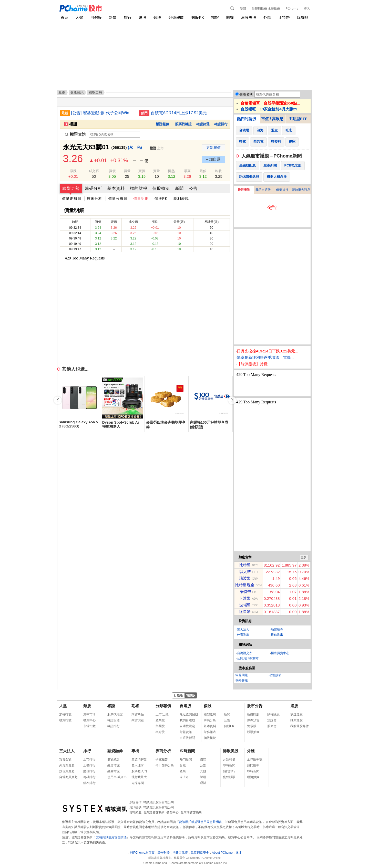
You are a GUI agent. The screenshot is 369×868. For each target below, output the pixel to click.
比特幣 (284, 17)
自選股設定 (187, 726)
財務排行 (89, 771)
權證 (215, 17)
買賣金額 (65, 759)
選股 (142, 17)
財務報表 (210, 732)
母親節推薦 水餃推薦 (266, 8)
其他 (203, 771)
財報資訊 (186, 732)
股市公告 (255, 706)
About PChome (222, 853)
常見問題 (242, 675)
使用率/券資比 (117, 777)
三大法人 (243, 630)
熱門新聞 (186, 759)
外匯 (267, 17)
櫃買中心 (89, 720)
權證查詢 (75, 134)
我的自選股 (263, 190)
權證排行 (221, 124)
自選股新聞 (187, 738)
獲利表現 (181, 198)
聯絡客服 (242, 680)
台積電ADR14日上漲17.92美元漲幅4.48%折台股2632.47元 (183, 113)
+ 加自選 (213, 159)
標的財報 (139, 188)
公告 (193, 188)
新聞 (243, 8)
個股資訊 (77, 92)
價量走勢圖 (72, 198)
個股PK (198, 17)
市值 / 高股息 (272, 119)
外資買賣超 (67, 765)
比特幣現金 (245, 585)
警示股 (252, 726)
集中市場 (89, 714)
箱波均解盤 (139, 759)
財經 (203, 777)
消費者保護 (180, 853)
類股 (157, 17)
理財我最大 (139, 777)
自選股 (96, 17)
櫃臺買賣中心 (280, 653)
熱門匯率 (253, 765)
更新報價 (213, 148)
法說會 (272, 720)
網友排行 (89, 783)
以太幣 (245, 572)
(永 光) (135, 147)
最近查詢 (244, 190)
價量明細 (141, 198)
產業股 (160, 720)
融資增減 (114, 765)
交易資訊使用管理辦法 (111, 837)
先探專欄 (138, 783)
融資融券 (277, 630)
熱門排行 (229, 771)
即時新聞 (187, 751)
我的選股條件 (300, 726)
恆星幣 (245, 611)
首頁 (64, 17)
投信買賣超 (67, 771)
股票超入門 (139, 771)
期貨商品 (138, 714)
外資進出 (243, 635)
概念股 (160, 732)
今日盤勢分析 (165, 765)
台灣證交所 (245, 653)
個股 (208, 706)
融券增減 (114, 771)
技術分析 (95, 198)
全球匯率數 (255, 759)
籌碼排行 (89, 777)
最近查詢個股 (189, 714)
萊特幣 (245, 592)
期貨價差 (138, 720)
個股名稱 (246, 94)
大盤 (79, 17)
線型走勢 (71, 188)
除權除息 (273, 714)
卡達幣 (245, 598)
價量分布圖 (118, 198)
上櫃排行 (89, 765)
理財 (203, 783)
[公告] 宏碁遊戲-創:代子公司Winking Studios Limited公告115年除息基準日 (103, 113)
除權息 (303, 17)
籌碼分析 (94, 188)
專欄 (135, 751)
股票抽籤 (253, 732)
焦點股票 (229, 777)
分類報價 (176, 17)
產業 (183, 771)
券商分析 (163, 751)
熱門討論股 (247, 119)
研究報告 (162, 759)
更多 (303, 557)
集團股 (160, 726)
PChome (292, 8)
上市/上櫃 (162, 714)
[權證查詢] (114, 134)
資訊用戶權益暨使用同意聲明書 (200, 822)
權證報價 (162, 124)
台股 (183, 765)
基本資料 (116, 188)
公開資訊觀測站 (248, 658)
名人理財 (138, 765)
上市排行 (89, 759)
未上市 (184, 777)
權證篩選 (203, 124)
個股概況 (161, 188)
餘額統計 (114, 759)
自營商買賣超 (68, 777)
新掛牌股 (253, 714)
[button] (232, 400)
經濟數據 (253, 777)
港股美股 (249, 17)
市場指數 (89, 726)
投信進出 (277, 635)
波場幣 (245, 605)
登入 (307, 8)
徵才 (239, 853)
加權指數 (65, 714)
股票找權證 (183, 124)
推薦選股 (296, 720)
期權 (230, 17)
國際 (203, 759)
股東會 (272, 726)
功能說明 (275, 675)
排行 (128, 17)
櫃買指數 (65, 720)
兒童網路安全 (200, 853)
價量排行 (282, 190)
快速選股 (296, 714)
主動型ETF (298, 119)
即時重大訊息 (301, 190)
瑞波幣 (245, 578)
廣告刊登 (163, 853)
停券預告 (253, 720)
